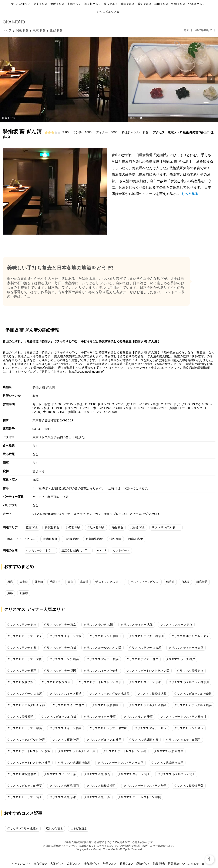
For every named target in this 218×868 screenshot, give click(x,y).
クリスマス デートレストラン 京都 (125, 751)
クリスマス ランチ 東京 (22, 625)
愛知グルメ (145, 4)
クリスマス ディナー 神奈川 (146, 636)
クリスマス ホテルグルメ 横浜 (193, 705)
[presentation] (211, 79)
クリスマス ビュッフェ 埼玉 (25, 797)
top (210, 856)
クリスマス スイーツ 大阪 (66, 636)
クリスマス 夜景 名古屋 (169, 751)
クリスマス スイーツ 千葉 (60, 774)
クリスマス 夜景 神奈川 (107, 705)
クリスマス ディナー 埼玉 (151, 728)
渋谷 (10, 593)
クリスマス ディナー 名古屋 (186, 648)
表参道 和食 (52, 527)
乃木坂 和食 (71, 539)
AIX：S (102, 550)
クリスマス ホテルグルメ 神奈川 (189, 682)
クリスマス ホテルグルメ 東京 (190, 636)
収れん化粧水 (54, 828)
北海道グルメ (197, 4)
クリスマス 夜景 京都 (63, 797)
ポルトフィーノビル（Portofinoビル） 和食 (23, 539)
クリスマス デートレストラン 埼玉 (145, 786)
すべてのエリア (21, 4)
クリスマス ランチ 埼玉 (189, 728)
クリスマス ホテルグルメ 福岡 (148, 705)
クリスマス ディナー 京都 (60, 648)
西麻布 (24, 593)
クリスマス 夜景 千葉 (97, 797)
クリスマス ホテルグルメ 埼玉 (176, 774)
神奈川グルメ (93, 4)
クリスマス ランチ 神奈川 (105, 636)
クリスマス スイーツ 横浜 (66, 694)
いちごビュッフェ (108, 12)
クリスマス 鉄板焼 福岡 (64, 786)
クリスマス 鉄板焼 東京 (56, 682)
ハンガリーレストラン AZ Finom (41, 550)
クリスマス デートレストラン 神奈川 (183, 717)
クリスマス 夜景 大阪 (20, 682)
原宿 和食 (32, 527)
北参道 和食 (137, 527)
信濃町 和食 (50, 539)
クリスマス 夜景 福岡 (97, 774)
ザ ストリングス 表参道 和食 (167, 527)
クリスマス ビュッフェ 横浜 (25, 728)
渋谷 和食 (115, 539)
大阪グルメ (57, 4)
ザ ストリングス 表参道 (110, 582)
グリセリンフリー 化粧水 (23, 828)
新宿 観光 (174, 864)
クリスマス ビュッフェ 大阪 (25, 659)
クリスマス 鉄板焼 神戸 (22, 774)
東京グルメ (40, 4)
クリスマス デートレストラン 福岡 (140, 797)
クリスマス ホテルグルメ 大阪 (103, 648)
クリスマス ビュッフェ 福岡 (183, 740)
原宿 (10, 582)
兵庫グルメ (128, 4)
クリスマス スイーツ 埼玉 (134, 774)
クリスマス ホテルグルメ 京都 (26, 705)
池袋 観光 (159, 864)
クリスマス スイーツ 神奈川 (101, 671)
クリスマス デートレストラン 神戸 (29, 763)
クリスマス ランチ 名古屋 (145, 648)
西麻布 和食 (136, 539)
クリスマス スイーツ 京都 (145, 682)
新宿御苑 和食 (94, 539)
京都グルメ (74, 4)
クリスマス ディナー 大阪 (137, 625)
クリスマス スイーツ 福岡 (66, 728)
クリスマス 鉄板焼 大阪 (152, 694)
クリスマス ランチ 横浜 (64, 659)
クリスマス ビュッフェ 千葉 (25, 786)
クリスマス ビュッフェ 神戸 (104, 740)
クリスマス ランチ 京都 (22, 648)
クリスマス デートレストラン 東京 (100, 682)
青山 (70, 582)
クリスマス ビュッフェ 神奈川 (193, 694)
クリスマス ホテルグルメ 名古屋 (109, 694)
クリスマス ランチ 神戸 (180, 659)
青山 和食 (117, 527)
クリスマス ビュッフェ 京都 (59, 717)
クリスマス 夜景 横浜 (20, 717)
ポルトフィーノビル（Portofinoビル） (146, 582)
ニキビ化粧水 (79, 828)
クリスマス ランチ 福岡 (22, 671)
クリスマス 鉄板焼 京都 (144, 740)
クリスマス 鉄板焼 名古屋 (167, 763)
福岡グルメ (161, 4)
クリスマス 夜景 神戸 (66, 740)
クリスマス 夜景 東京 (190, 671)
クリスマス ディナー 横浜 (103, 659)
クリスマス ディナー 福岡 (60, 671)
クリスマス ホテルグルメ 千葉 (77, 751)
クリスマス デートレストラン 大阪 (148, 671)
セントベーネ (121, 550)
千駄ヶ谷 (55, 582)
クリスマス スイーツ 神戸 (68, 705)
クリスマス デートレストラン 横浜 (29, 751)
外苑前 (39, 582)
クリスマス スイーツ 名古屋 (25, 694)
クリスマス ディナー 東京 (60, 625)
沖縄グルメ (178, 4)
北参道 (84, 582)
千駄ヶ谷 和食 (96, 527)
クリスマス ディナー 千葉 (100, 717)
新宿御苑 (202, 582)
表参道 (24, 582)
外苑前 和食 (73, 527)
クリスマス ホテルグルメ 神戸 (26, 740)
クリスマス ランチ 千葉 (138, 717)
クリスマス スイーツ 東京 (176, 625)
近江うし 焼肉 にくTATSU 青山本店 (77, 550)
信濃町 (170, 582)
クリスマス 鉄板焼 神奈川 (74, 763)
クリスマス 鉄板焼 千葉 (189, 786)
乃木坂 (185, 582)
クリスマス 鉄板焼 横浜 (101, 786)
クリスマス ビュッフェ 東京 (25, 636)
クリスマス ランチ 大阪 (98, 625)
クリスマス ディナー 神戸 (142, 659)
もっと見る (190, 194)
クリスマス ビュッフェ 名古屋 (108, 728)
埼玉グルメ (111, 4)
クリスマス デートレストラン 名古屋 (120, 763)
